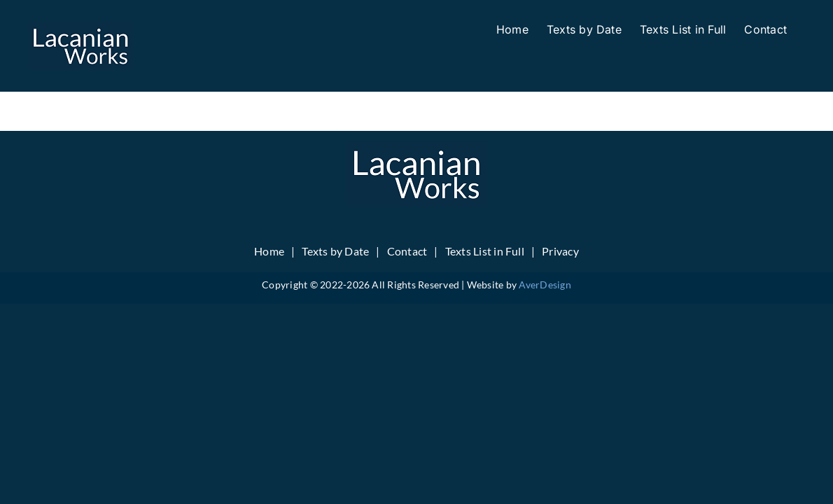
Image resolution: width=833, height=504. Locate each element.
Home (269, 251)
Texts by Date (335, 251)
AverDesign (545, 285)
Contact (407, 251)
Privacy (560, 251)
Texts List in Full (485, 251)
